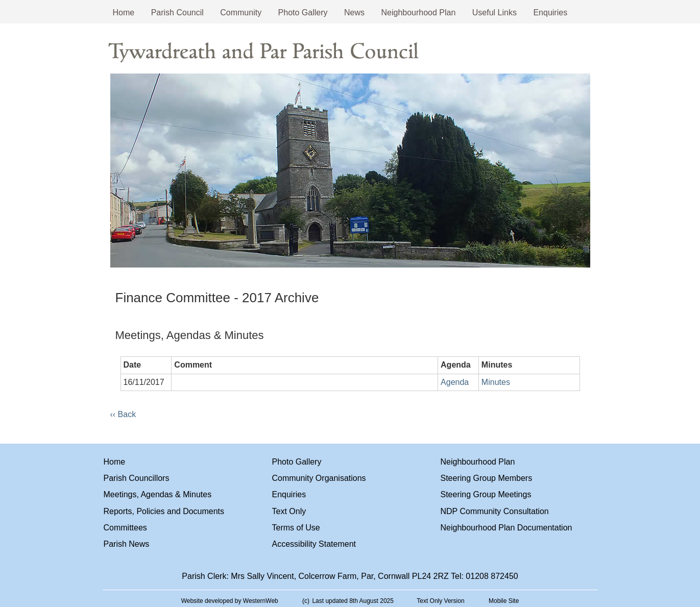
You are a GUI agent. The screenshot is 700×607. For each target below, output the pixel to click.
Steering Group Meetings (486, 494)
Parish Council (177, 13)
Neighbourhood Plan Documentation (506, 528)
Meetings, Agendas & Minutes (158, 494)
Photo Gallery (303, 13)
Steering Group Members (487, 478)
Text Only (289, 511)
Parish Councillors (137, 478)
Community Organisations (319, 478)
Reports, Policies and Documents (164, 511)
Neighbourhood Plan (418, 13)
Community (241, 13)
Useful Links (494, 13)
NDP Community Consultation (495, 511)
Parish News (127, 544)
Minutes (496, 382)
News (354, 13)
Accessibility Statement (314, 544)
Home (124, 13)
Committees (125, 528)
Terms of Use (296, 528)
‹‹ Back (123, 414)
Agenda (455, 382)
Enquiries (550, 13)
